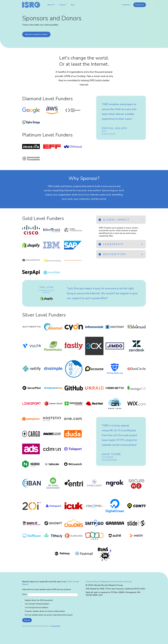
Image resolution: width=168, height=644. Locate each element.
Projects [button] (62, 5)
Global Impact (114, 220)
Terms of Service (124, 582)
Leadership (111, 244)
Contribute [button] (126, 5)
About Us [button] (51, 5)
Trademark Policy (108, 582)
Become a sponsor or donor (36, 34)
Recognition (112, 254)
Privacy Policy (92, 582)
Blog (73, 5)
